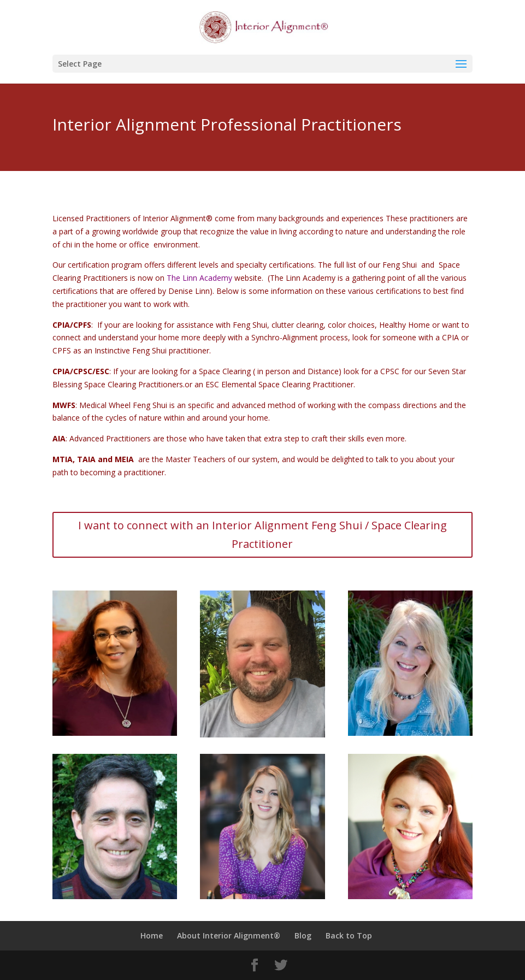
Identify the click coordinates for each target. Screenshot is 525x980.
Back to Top (349, 935)
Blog (303, 935)
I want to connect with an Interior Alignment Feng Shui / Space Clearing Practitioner (262, 535)
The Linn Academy (199, 278)
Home (152, 935)
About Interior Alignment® (229, 935)
